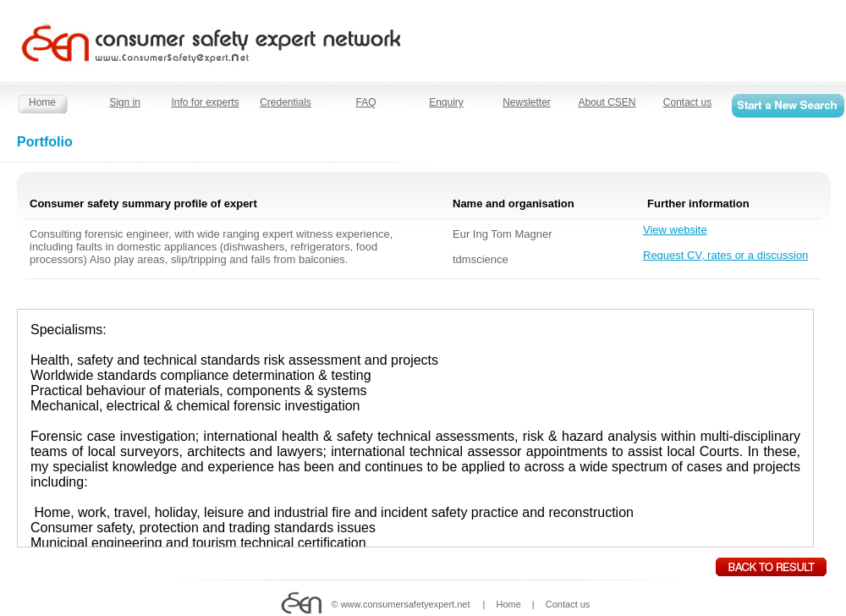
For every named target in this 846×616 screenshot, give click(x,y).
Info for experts (205, 102)
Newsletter (527, 102)
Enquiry (446, 102)
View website (675, 230)
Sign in (125, 102)
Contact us (687, 102)
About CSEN (607, 102)
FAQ (365, 102)
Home (42, 102)
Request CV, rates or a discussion (725, 255)
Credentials (286, 102)
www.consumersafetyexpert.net (406, 604)
